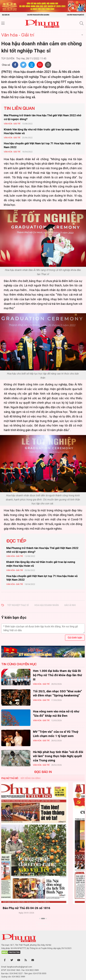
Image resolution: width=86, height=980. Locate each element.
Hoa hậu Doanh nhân (47, 605)
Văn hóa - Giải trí (18, 35)
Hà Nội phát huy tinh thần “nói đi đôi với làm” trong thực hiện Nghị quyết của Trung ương (58, 756)
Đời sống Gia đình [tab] (31, 778)
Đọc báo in (6, 15)
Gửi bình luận (75, 638)
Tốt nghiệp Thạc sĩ (18, 605)
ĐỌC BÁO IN (43, 772)
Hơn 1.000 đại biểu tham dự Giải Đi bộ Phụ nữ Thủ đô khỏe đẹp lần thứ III (58, 675)
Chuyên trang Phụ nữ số (75, 15)
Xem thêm (43, 924)
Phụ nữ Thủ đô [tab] (10, 778)
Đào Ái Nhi (70, 605)
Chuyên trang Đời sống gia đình (38, 15)
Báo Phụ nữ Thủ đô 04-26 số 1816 (43, 908)
